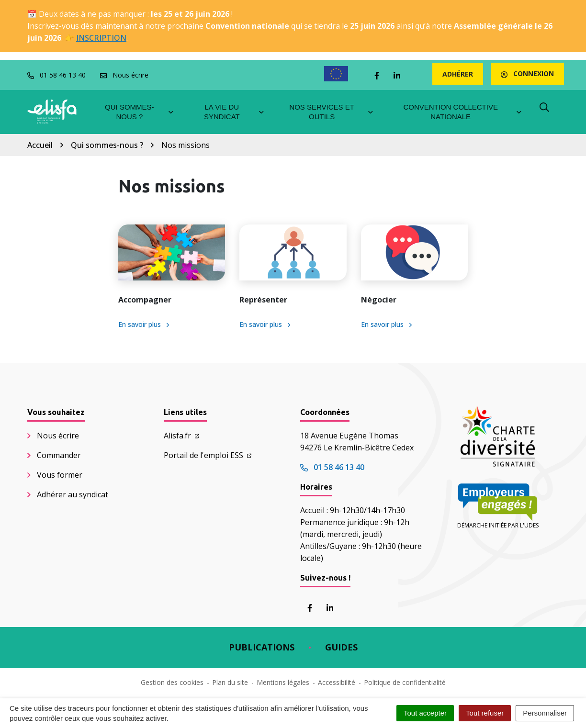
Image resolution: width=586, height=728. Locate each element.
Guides (341, 647)
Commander (59, 455)
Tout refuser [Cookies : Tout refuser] (485, 713)
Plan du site (230, 682)
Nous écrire (58, 436)
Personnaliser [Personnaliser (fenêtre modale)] (545, 713)
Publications (262, 647)
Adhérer (458, 74)
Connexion (527, 73)
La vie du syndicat (235, 112)
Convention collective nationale (463, 112)
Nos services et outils (332, 112)
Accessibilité (337, 682)
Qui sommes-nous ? (140, 112)
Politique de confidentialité (405, 682)
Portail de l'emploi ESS (208, 455)
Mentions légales (283, 682)
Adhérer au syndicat (73, 494)
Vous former (60, 475)
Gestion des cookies (172, 682)
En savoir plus (144, 324)
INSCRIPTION (101, 38)
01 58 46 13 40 (332, 467)
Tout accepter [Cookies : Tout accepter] (425, 713)
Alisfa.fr (181, 436)
